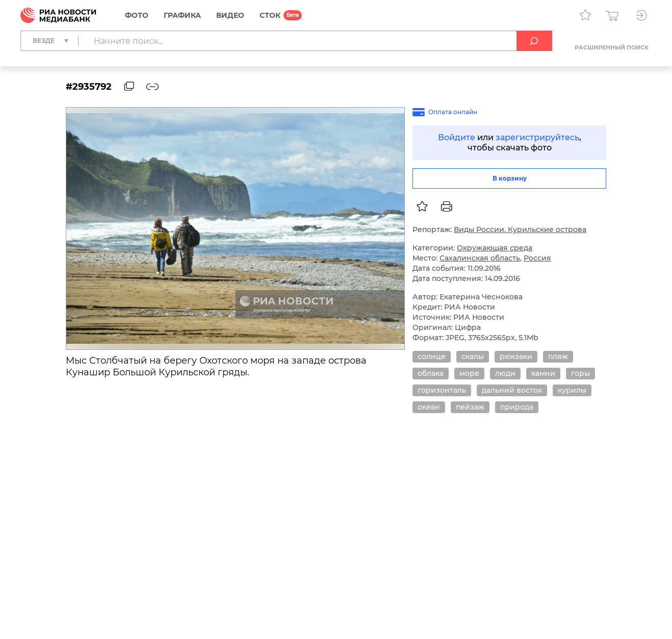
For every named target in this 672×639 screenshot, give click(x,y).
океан (429, 407)
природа (517, 407)
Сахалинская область (480, 258)
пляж (558, 356)
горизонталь (442, 390)
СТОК (270, 15)
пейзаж (470, 407)
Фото (137, 15)
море (469, 373)
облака (431, 373)
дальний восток (512, 390)
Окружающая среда (495, 248)
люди (505, 373)
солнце (432, 356)
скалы (473, 356)
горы (580, 373)
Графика (182, 15)
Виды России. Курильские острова (520, 229)
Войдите (457, 137)
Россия (537, 258)
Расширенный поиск (612, 47)
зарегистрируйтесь (537, 137)
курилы (572, 390)
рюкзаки (516, 356)
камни (543, 373)
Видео (230, 15)
